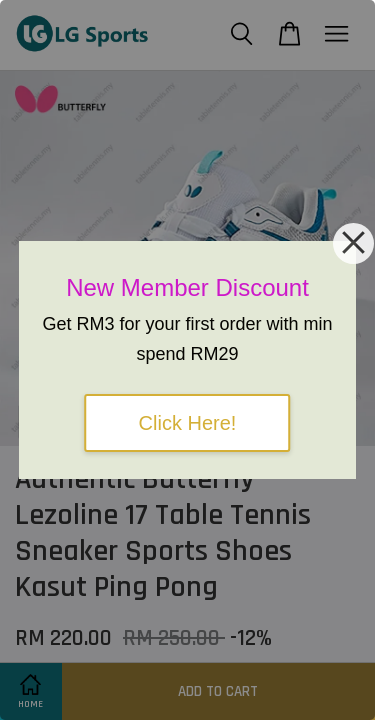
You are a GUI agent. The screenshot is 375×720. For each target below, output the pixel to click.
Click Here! (188, 423)
